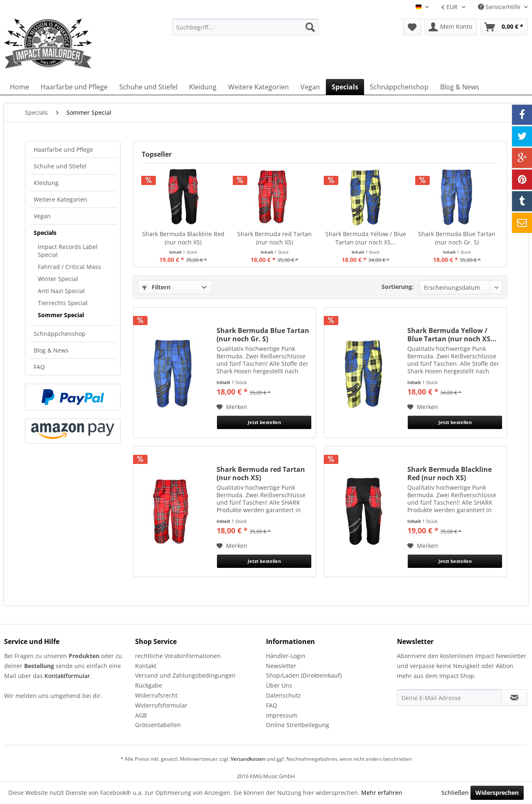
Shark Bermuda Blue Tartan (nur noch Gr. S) (457, 238)
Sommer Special (61, 315)
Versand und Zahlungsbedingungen (185, 675)
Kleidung (46, 183)
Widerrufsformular (161, 705)
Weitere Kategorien (60, 199)
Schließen (455, 793)
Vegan (42, 216)
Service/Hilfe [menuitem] (500, 7)
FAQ (39, 367)
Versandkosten (248, 759)
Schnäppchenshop (60, 334)
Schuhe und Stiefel (60, 166)
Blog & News (51, 350)
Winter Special (58, 279)
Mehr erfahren (382, 793)
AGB (141, 715)
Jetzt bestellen (264, 422)
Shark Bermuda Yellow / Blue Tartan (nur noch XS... (366, 238)
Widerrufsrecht (156, 695)
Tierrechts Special (63, 303)
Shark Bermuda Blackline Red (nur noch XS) (183, 238)
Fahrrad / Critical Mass (69, 267)
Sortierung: (398, 287)
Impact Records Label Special (68, 251)
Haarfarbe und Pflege (63, 149)
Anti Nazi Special (61, 291)
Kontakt (146, 666)
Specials (45, 233)
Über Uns (279, 685)
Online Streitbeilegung (298, 725)
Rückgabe (149, 685)
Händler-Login (286, 656)
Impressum (282, 715)
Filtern (156, 287)
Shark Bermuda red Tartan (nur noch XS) (275, 238)
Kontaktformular (67, 676)
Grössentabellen (158, 725)
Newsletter (281, 666)
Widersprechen (497, 793)
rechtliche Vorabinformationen (178, 656)
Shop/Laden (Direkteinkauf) (304, 675)
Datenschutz (283, 695)
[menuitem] (245, 27)
